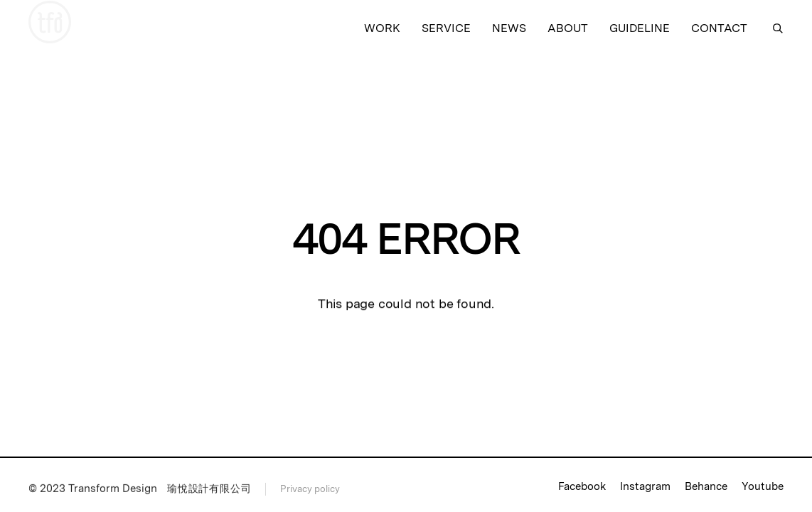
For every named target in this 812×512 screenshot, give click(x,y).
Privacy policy (310, 490)
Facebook (582, 486)
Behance (706, 486)
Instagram (645, 486)
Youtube (763, 486)
